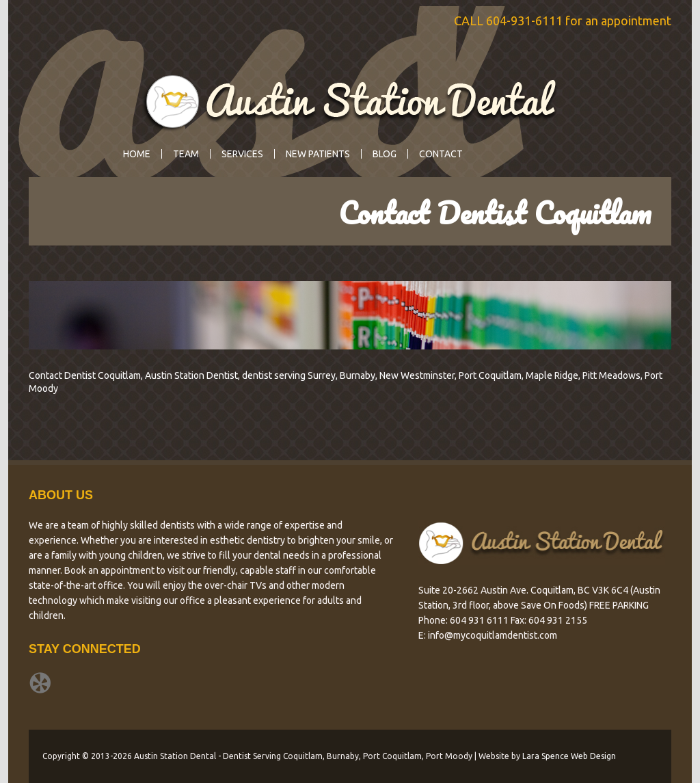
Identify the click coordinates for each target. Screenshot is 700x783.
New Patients (318, 154)
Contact (441, 154)
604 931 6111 (479, 620)
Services (239, 154)
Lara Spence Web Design (569, 756)
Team (186, 154)
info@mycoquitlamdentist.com (493, 635)
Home (137, 154)
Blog (385, 154)
